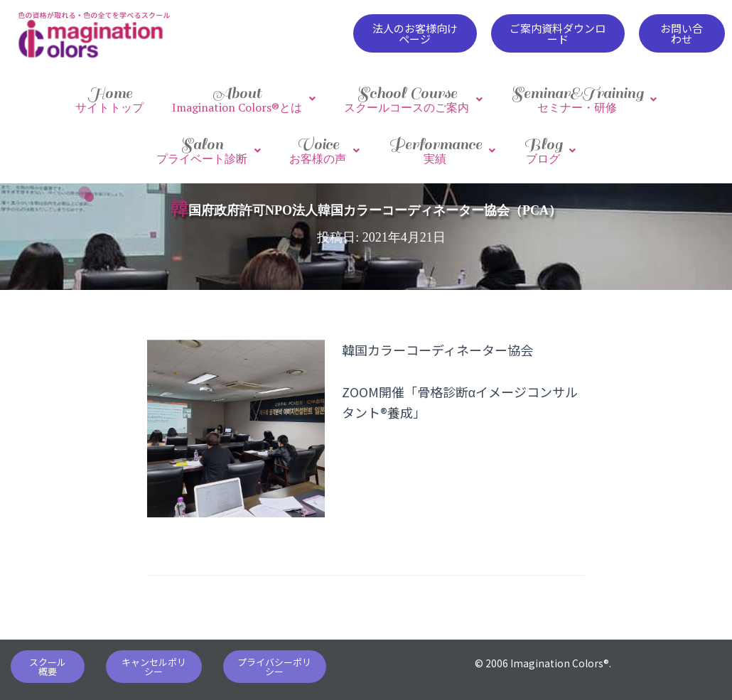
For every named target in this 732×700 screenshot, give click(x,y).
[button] (415, 33)
